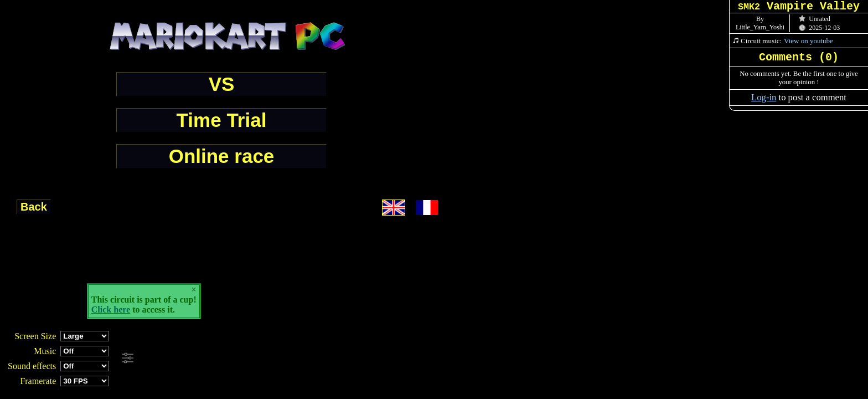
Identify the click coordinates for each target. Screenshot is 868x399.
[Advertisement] (301, 359)
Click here (111, 310)
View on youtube (808, 41)
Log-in (764, 97)
